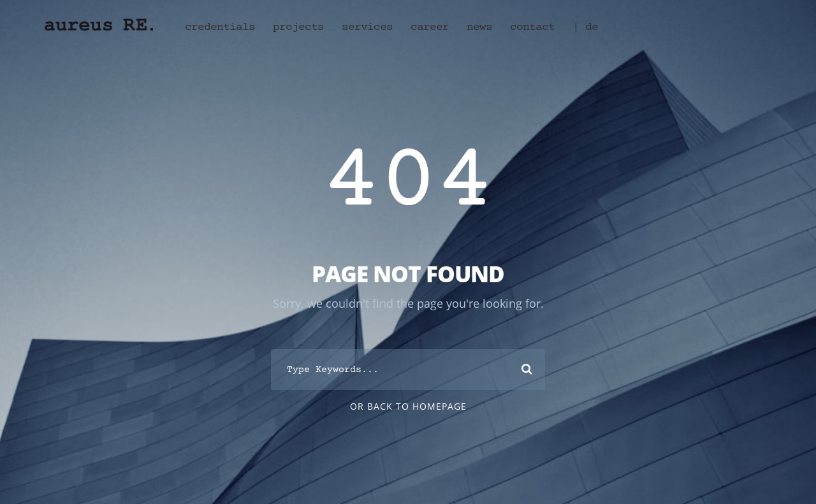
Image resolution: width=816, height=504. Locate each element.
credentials (220, 27)
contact (532, 27)
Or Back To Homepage (408, 406)
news (479, 27)
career (430, 27)
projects (298, 27)
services (367, 27)
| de (585, 27)
